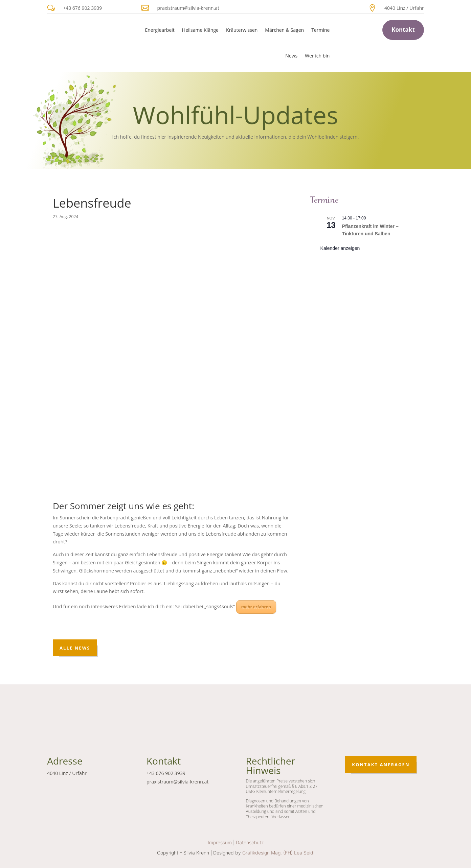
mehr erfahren (256, 607)
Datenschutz (250, 842)
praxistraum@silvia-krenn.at (188, 8)
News (291, 56)
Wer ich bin (317, 56)
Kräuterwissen (242, 30)
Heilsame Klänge (200, 30)
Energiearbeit (160, 30)
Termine (320, 30)
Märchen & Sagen (284, 30)
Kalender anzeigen (340, 248)
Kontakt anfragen (381, 765)
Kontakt (403, 30)
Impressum (220, 842)
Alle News (75, 648)
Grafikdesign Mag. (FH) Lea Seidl (278, 853)
